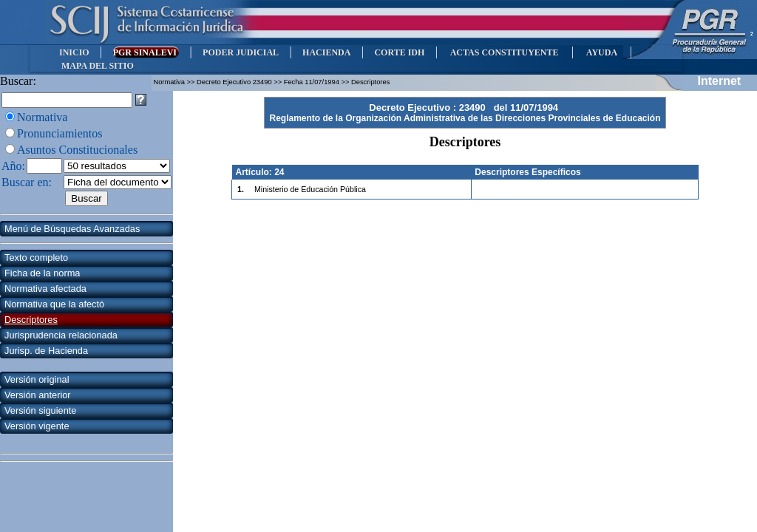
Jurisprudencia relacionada (61, 335)
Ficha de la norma (42, 273)
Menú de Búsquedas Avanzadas (72, 229)
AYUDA (601, 52)
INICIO (74, 52)
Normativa (42, 117)
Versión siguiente (40, 410)
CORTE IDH (399, 52)
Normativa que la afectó (54, 304)
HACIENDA (326, 52)
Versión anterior (38, 395)
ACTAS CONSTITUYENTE (504, 52)
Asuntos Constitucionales (77, 150)
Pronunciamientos (60, 133)
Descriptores (31, 320)
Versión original (37, 379)
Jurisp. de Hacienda (46, 351)
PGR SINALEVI (146, 52)
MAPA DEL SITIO (98, 66)
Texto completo (36, 258)
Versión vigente (37, 426)
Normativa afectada (45, 289)
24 (279, 172)
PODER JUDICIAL (241, 52)
